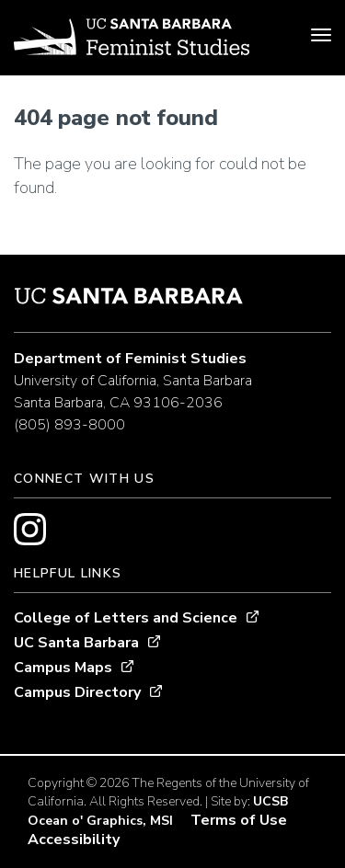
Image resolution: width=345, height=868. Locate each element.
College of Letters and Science (126, 618)
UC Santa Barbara (76, 643)
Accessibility (74, 839)
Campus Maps (63, 668)
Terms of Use (239, 820)
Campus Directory (77, 692)
